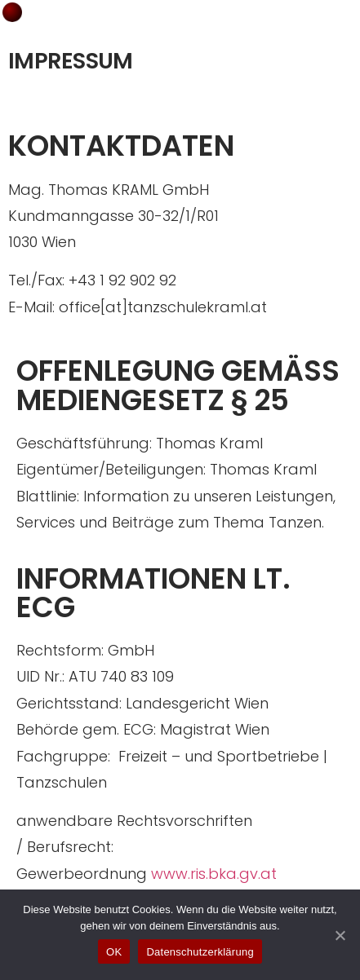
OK (114, 952)
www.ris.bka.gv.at (214, 874)
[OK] (340, 935)
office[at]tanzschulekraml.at (163, 307)
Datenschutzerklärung (200, 952)
